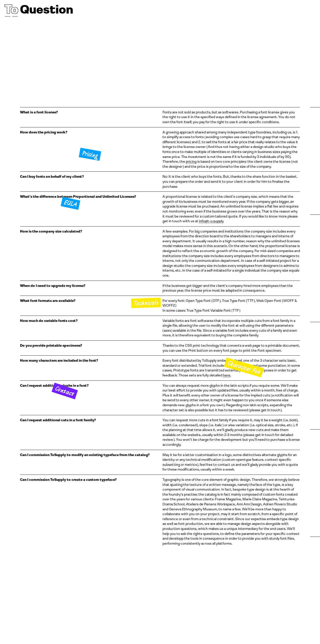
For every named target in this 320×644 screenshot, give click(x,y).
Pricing (90, 154)
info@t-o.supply (211, 221)
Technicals (146, 303)
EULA (70, 203)
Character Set (244, 368)
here (227, 375)
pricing (191, 161)
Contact (65, 391)
